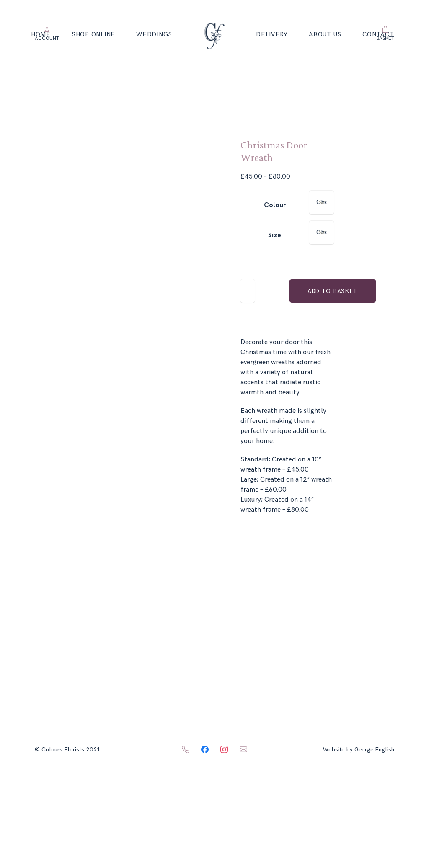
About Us (325, 35)
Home (41, 35)
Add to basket (333, 291)
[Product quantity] (248, 291)
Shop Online (93, 35)
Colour (275, 205)
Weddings (154, 35)
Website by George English (359, 750)
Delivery (272, 35)
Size (275, 235)
